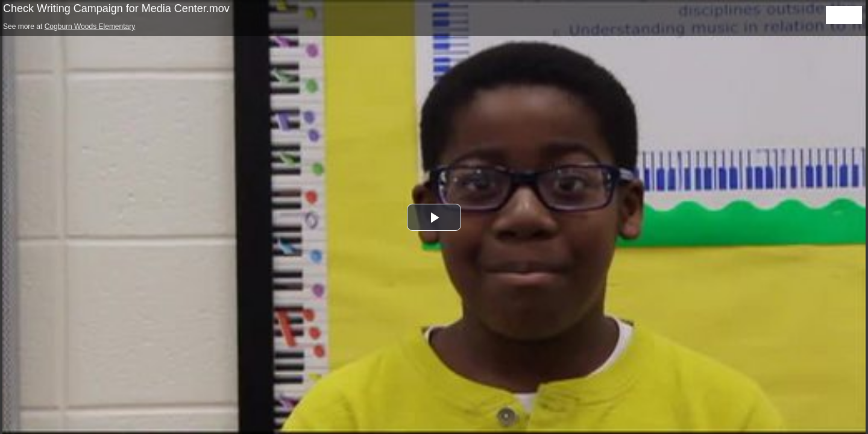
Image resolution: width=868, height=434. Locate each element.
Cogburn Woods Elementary (90, 27)
